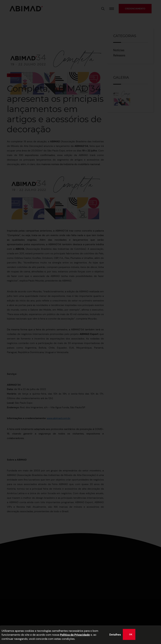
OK (131, 634)
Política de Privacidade (75, 635)
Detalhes (115, 635)
